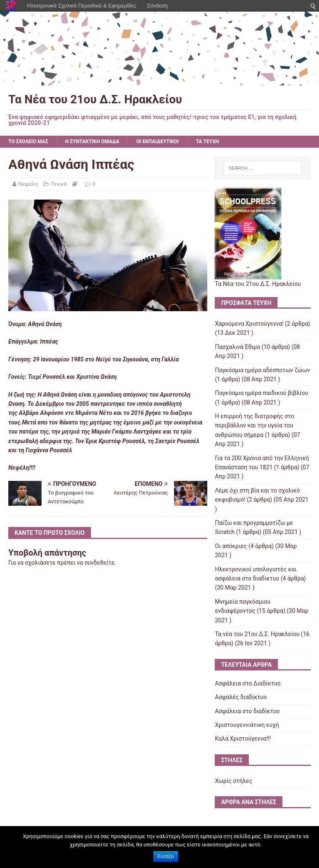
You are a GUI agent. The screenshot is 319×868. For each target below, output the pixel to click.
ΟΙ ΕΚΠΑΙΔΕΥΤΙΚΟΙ (157, 141)
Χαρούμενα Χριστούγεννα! (249, 324)
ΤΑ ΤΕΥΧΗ (208, 141)
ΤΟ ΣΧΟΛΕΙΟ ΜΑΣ (28, 141)
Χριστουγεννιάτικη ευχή (247, 725)
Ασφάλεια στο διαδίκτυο (247, 711)
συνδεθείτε (99, 563)
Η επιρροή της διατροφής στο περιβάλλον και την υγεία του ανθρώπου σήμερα (254, 425)
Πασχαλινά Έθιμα (237, 347)
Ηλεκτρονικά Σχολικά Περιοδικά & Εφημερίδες (82, 6)
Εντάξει (166, 856)
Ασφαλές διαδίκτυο (241, 697)
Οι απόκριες (231, 546)
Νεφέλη (28, 184)
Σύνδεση (157, 6)
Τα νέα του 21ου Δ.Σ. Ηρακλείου (257, 634)
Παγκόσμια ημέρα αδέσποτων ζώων (262, 370)
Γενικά (59, 184)
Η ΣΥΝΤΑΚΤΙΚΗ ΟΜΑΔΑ (92, 141)
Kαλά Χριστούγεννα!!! (243, 739)
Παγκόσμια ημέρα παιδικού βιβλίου (261, 393)
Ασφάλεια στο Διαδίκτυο (248, 683)
